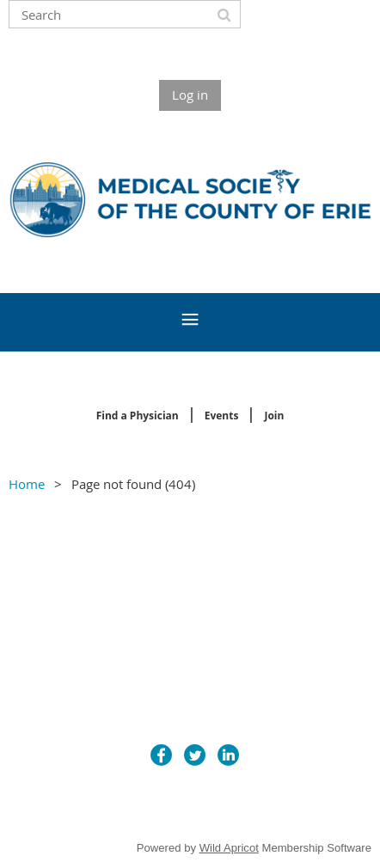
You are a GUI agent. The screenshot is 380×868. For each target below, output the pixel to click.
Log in (190, 95)
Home (27, 484)
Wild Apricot (229, 848)
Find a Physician (138, 416)
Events (222, 416)
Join (274, 416)
